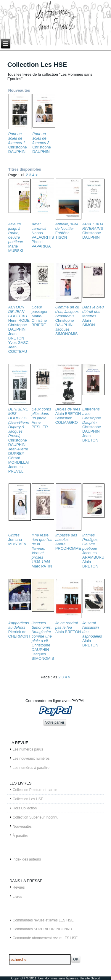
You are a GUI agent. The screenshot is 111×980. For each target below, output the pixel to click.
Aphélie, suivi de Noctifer (67, 226)
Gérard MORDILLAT (19, 460)
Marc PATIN (42, 566)
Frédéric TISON (62, 235)
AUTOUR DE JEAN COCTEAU (18, 312)
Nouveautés (22, 827)
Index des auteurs (27, 859)
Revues (19, 887)
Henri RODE (19, 320)
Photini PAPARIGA (41, 244)
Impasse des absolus (66, 537)
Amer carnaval (39, 226)
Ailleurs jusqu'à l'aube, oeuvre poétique (16, 233)
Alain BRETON (68, 414)
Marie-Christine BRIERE (39, 320)
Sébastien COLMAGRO (67, 420)
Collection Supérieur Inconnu (36, 817)
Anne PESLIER (40, 425)
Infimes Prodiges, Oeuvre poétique (90, 542)
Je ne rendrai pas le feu (67, 625)
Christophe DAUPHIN (18, 149)
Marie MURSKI (16, 248)
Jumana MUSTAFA (17, 542)
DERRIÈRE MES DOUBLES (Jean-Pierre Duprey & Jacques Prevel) (19, 422)
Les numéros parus (28, 749)
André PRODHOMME (68, 546)
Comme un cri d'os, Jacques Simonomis (67, 312)
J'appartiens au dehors (19, 625)
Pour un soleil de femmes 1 (17, 138)
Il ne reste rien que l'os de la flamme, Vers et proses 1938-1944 (42, 548)
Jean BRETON (16, 336)
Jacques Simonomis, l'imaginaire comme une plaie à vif (42, 632)
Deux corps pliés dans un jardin (41, 414)
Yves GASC (18, 343)
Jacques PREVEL (16, 469)
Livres (17, 897)
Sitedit (95, 978)
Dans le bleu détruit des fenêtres (93, 312)
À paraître (21, 836)
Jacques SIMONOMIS (67, 331)
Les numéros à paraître (31, 768)
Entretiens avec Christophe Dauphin (92, 416)
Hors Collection (25, 808)
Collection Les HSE (28, 799)
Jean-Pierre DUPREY (18, 451)
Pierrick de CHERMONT (19, 634)
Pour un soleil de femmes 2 (41, 138)
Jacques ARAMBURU (93, 555)
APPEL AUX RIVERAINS (93, 226)
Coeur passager (40, 309)
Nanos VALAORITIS (43, 235)
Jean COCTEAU (18, 349)
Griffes (14, 535)
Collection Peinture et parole (35, 790)
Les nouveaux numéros (31, 759)
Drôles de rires (68, 409)
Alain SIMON (89, 323)
